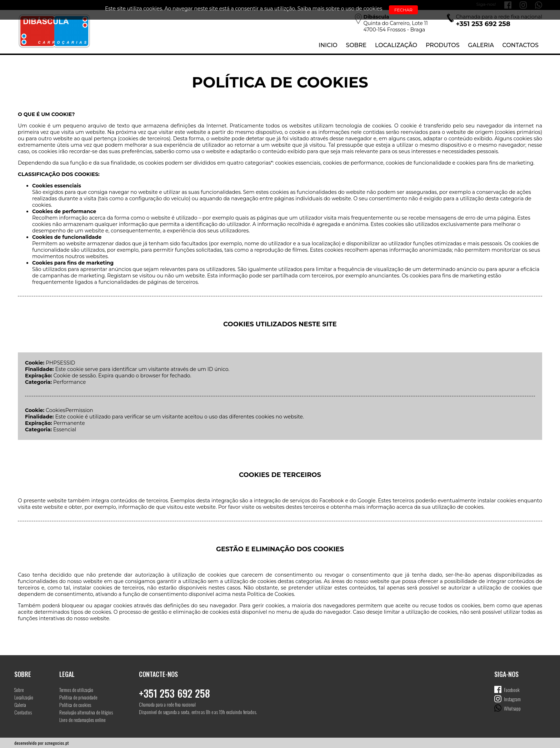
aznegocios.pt (57, 743)
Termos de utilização (76, 690)
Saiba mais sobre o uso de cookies (340, 9)
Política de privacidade (78, 697)
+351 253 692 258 (174, 693)
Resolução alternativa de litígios (86, 712)
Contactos (521, 45)
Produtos (443, 45)
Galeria (481, 45)
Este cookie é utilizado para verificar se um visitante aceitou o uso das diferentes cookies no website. (179, 417)
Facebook (512, 690)
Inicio (328, 45)
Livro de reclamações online (82, 720)
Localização (396, 45)
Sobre (356, 45)
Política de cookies (75, 705)
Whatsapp (512, 708)
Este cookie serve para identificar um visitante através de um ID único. (142, 369)
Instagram (512, 699)
